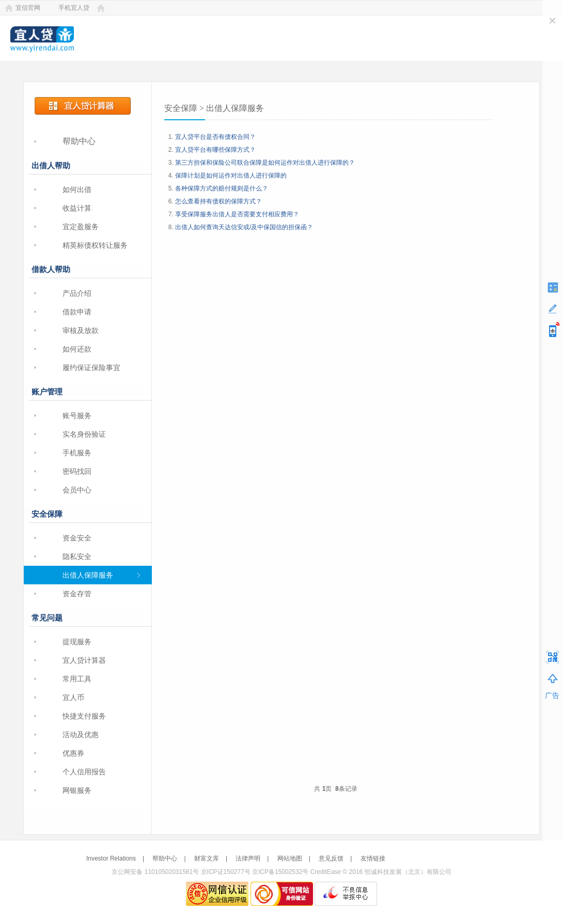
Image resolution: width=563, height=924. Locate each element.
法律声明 (248, 858)
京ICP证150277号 (226, 872)
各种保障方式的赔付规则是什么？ (222, 188)
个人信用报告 (84, 772)
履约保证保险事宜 (91, 368)
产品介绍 (77, 293)
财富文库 (207, 858)
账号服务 (77, 416)
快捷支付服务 (84, 716)
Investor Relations (111, 858)
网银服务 (77, 790)
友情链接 (373, 858)
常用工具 (77, 679)
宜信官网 (28, 8)
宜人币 (73, 697)
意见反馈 (331, 858)
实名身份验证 (84, 434)
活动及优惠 (81, 735)
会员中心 (77, 490)
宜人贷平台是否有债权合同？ (215, 137)
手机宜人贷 (74, 8)
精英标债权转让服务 (95, 245)
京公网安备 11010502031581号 (155, 872)
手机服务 (77, 453)
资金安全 (77, 538)
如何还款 (77, 349)
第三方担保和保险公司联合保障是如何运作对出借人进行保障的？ (265, 163)
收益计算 (77, 208)
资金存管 (77, 594)
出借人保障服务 (88, 575)
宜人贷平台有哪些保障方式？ (215, 150)
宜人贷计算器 (84, 660)
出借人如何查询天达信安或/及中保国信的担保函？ (244, 227)
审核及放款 (81, 330)
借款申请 (77, 312)
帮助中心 (79, 141)
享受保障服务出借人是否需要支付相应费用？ (237, 214)
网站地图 (290, 858)
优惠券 (73, 753)
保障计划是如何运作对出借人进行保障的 (231, 176)
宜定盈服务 (81, 227)
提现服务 (77, 642)
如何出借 (77, 189)
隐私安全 (77, 556)
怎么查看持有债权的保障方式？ (218, 201)
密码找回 (77, 471)
